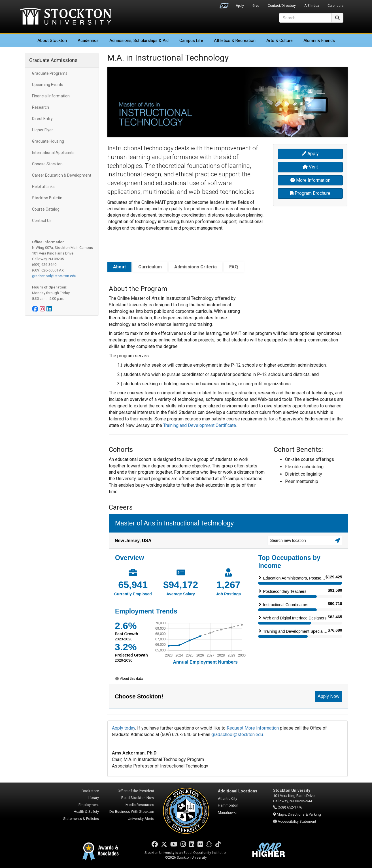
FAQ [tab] (234, 267)
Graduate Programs (50, 73)
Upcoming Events (48, 85)
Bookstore (90, 791)
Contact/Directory (282, 6)
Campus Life (191, 40)
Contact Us (42, 221)
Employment (89, 805)
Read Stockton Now (138, 798)
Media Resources (140, 805)
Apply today (124, 728)
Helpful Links (43, 187)
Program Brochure (310, 193)
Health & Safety (86, 812)
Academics (88, 40)
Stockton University (66, 17)
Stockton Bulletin (47, 198)
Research (41, 107)
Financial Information (51, 96)
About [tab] (119, 267)
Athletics (235, 40)
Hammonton (228, 805)
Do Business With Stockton (132, 812)
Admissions (139, 40)
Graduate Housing (48, 141)
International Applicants (53, 153)
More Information (310, 180)
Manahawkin (228, 812)
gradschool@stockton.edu (54, 276)
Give (256, 6)
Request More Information (253, 728)
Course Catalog (46, 209)
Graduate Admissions (53, 60)
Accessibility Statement (297, 821)
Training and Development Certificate (200, 425)
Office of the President (136, 791)
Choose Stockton (47, 164)
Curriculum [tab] (150, 267)
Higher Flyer (42, 130)
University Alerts (141, 819)
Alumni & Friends (319, 40)
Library (93, 798)
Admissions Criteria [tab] (195, 267)
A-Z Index (312, 6)
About (52, 40)
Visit (310, 167)
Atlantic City (228, 798)
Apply (240, 6)
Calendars (335, 6)
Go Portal (224, 4)
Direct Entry (42, 119)
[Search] (305, 18)
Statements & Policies (81, 819)
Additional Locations (238, 791)
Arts (279, 40)
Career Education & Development (62, 175)
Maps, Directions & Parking (299, 814)
